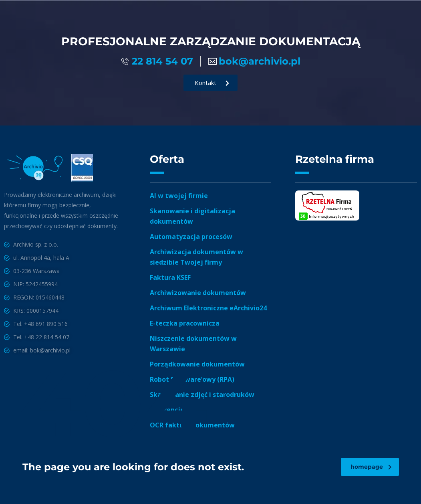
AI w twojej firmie (179, 196)
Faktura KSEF (170, 277)
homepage (371, 467)
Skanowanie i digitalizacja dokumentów (192, 216)
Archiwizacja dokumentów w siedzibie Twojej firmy (196, 257)
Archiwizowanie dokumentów (198, 293)
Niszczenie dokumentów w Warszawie (193, 344)
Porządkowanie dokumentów (197, 364)
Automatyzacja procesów (191, 237)
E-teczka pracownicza (185, 323)
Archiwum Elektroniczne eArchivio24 (208, 308)
